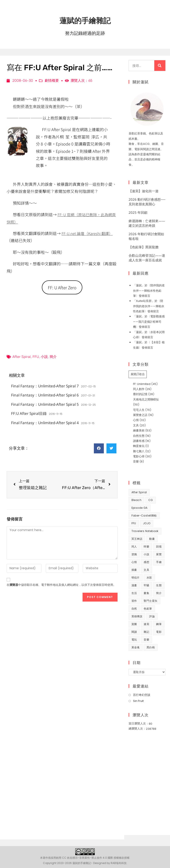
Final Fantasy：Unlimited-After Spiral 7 (45, 387)
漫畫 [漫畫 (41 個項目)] (134, 585)
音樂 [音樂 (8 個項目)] (146, 640)
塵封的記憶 (140, 394)
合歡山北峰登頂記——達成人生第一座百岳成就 (147, 258)
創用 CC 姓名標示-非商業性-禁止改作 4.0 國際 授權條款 (90, 858)
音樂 (136, 461)
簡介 (53, 358)
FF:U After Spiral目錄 (29, 414)
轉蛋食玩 (139, 446)
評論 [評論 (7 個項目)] (152, 616)
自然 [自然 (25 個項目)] (134, 609)
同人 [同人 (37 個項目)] (134, 547)
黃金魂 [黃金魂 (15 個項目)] (136, 647)
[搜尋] (160, 66)
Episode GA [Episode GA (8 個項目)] (140, 508)
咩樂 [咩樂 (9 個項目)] (146, 547)
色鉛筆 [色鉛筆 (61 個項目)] (148, 609)
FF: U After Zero (62, 288)
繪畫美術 (139, 430)
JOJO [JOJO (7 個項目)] (147, 523)
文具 (136, 425)
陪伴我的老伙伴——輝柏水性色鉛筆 (149, 291)
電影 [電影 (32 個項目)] (159, 632)
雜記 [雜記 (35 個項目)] (146, 632)
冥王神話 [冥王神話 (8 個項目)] (137, 539)
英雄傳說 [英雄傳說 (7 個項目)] (137, 616)
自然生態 (139, 436)
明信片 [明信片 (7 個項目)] (136, 578)
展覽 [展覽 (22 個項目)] (159, 554)
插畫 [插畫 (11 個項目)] (134, 570)
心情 (136, 420)
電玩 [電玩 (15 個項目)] (134, 640)
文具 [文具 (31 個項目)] (146, 570)
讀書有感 (139, 441)
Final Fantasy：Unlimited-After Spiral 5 (45, 405)
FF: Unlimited (142, 384)
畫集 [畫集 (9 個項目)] (146, 593)
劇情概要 (52, 81)
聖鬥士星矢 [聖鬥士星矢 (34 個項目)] (151, 601)
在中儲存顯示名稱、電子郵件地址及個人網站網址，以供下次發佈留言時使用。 (61, 586)
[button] (99, 449)
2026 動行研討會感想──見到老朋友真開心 (147, 202)
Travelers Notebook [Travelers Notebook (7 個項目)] (145, 531)
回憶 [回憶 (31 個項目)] (159, 547)
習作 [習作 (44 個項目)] (134, 601)
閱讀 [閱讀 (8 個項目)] (134, 632)
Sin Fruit (138, 701)
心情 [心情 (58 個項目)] (134, 562)
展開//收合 (138, 374)
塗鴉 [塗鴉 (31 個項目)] (134, 554)
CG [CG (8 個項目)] (151, 500)
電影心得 (139, 456)
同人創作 (139, 389)
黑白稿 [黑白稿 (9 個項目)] (151, 647)
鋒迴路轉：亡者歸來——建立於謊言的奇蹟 (147, 223)
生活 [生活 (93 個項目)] (134, 593)
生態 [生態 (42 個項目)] (159, 585)
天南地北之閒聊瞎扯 (146, 399)
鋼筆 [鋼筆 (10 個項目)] (159, 624)
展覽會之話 (140, 415)
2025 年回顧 (138, 212)
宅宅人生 (139, 410)
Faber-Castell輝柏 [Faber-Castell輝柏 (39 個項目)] (144, 516)
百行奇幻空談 (142, 695)
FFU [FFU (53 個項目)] (134, 523)
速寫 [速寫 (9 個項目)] (146, 624)
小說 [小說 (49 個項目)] (146, 554)
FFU (36, 358)
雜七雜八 (139, 451)
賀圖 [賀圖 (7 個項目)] (134, 624)
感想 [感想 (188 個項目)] (146, 562)
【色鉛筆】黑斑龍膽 (144, 247)
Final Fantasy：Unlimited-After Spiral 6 (45, 396)
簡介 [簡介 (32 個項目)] (159, 593)
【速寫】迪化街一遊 (144, 191)
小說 (44, 358)
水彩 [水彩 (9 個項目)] (149, 578)
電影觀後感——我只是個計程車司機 (149, 322)
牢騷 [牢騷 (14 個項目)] (146, 585)
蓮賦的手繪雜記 (85, 20)
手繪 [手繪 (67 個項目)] (159, 562)
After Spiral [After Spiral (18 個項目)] (139, 492)
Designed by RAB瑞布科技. (110, 863)
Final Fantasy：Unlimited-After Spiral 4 (45, 424)
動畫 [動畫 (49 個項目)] (152, 539)
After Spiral (22, 358)
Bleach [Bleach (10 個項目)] (136, 500)
